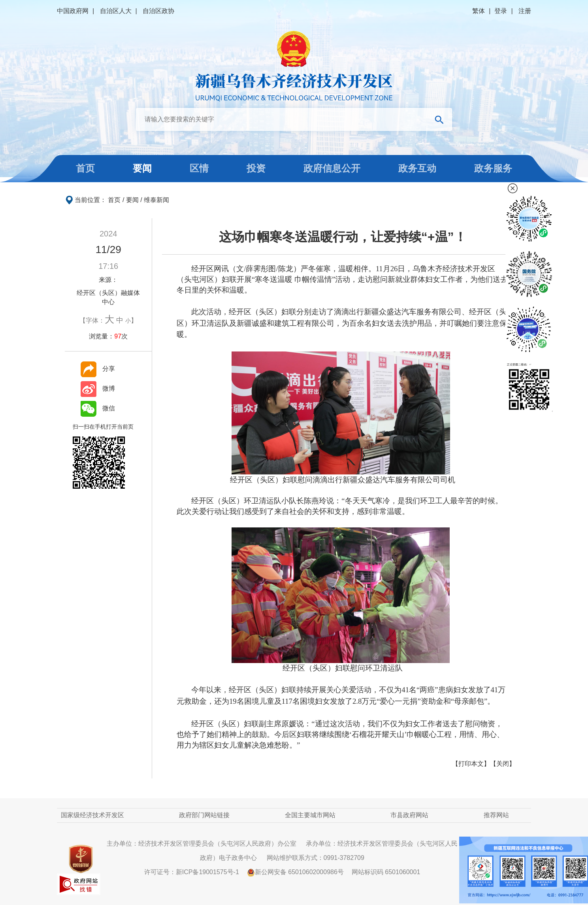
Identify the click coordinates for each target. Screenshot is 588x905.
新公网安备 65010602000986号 (295, 872)
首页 (85, 168)
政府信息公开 (332, 168)
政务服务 (493, 168)
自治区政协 (158, 11)
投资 (256, 168)
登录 (501, 11)
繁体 (479, 11)
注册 (525, 11)
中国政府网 (73, 11)
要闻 (142, 168)
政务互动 (417, 168)
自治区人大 (116, 11)
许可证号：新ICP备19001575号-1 (192, 872)
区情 (199, 168)
